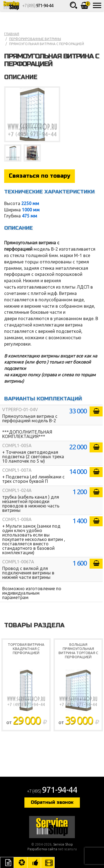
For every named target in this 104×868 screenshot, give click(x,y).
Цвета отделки (21, 862)
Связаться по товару (40, 176)
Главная (12, 34)
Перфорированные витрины (35, 39)
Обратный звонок (52, 802)
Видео (48, 862)
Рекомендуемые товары (34, 862)
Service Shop (11, 6)
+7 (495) (38, 6)
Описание (7, 862)
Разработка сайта (42, 849)
